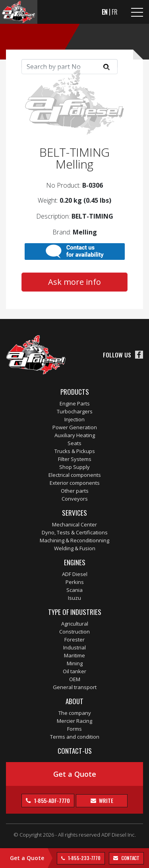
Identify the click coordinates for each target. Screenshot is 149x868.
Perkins (75, 582)
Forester (74, 639)
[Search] (70, 67)
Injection (74, 419)
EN (105, 12)
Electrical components (75, 475)
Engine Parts (75, 403)
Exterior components (75, 483)
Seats (74, 443)
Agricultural (75, 624)
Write (105, 800)
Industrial (74, 647)
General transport (75, 687)
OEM (75, 679)
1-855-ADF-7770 (52, 800)
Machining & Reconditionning (74, 540)
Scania (74, 590)
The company (75, 713)
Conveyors (75, 499)
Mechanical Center (74, 524)
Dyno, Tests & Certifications (75, 532)
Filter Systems (75, 459)
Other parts (75, 491)
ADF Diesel (75, 574)
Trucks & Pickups (75, 451)
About (74, 701)
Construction (74, 632)
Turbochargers (75, 411)
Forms (74, 729)
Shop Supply (74, 467)
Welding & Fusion (75, 548)
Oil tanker (74, 671)
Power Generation (75, 427)
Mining (75, 663)
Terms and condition (75, 737)
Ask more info (74, 282)
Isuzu (74, 598)
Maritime (74, 655)
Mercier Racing (74, 721)
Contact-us (75, 751)
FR (115, 12)
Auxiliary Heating (75, 435)
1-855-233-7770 (84, 858)
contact (130, 858)
